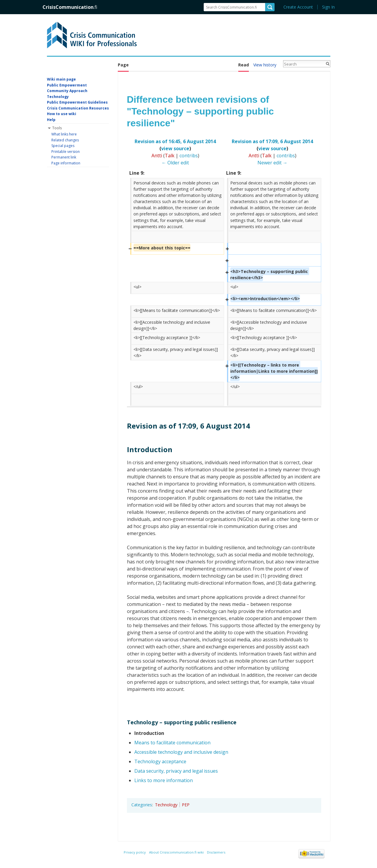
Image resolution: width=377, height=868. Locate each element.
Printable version (66, 152)
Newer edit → (272, 163)
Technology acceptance (160, 761)
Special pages (63, 146)
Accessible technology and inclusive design (181, 752)
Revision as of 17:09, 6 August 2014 (272, 141)
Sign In (328, 7)
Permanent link (64, 157)
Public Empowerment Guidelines (77, 102)
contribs (189, 156)
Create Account (298, 7)
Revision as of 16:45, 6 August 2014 (175, 141)
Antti (157, 156)
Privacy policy (135, 852)
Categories (142, 805)
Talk (170, 156)
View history (265, 65)
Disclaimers (216, 852)
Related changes (65, 140)
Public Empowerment (67, 85)
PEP (186, 805)
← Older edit (175, 163)
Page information (66, 163)
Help (51, 120)
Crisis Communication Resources (78, 108)
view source (175, 148)
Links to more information (164, 780)
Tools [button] (57, 128)
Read (244, 65)
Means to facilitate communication (172, 743)
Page (123, 65)
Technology (166, 805)
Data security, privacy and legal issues (176, 771)
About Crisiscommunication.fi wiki (176, 852)
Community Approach (67, 91)
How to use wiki (62, 114)
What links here (64, 134)
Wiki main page (61, 79)
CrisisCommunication (70, 7)
